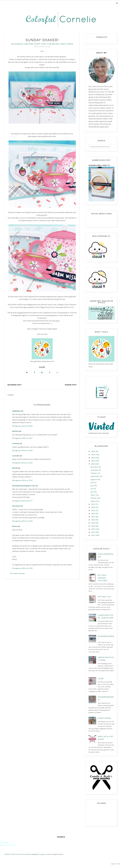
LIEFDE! (101, 679)
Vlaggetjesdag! (105, 718)
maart (93, 495)
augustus (94, 479)
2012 (93, 532)
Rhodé (15, 468)
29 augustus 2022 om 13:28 (22, 568)
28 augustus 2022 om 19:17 (22, 501)
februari (94, 498)
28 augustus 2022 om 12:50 (22, 463)
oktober (94, 473)
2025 (93, 455)
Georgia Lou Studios (46, 854)
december (95, 467)
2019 (93, 510)
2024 (93, 458)
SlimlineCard (53, 44)
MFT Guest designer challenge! (103, 578)
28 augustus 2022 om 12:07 (22, 438)
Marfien (15, 431)
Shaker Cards (40, 44)
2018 (93, 514)
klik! (52, 361)
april (93, 492)
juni (92, 486)
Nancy (15, 526)
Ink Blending (17, 44)
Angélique (17, 411)
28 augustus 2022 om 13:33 (22, 481)
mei (92, 489)
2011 (93, 535)
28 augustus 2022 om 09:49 (22, 426)
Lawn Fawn (28, 44)
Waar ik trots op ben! (8, 845)
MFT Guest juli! (104, 597)
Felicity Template (26, 854)
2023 (93, 461)
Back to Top (116, 864)
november (95, 470)
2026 (93, 451)
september (95, 476)
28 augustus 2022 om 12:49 (22, 451)
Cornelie (16, 444)
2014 (93, 526)
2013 (93, 529)
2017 (93, 517)
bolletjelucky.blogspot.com (24, 486)
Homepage (4, 842)
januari (93, 501)
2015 (93, 523)
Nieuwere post (15, 385)
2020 (93, 507)
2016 (93, 520)
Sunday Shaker (66, 44)
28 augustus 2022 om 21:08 (22, 521)
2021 (93, 504)
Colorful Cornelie (15, 854)
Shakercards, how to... (100, 165)
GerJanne (16, 506)
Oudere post (71, 385)
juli (92, 482)
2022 (93, 464)
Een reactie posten (17, 574)
